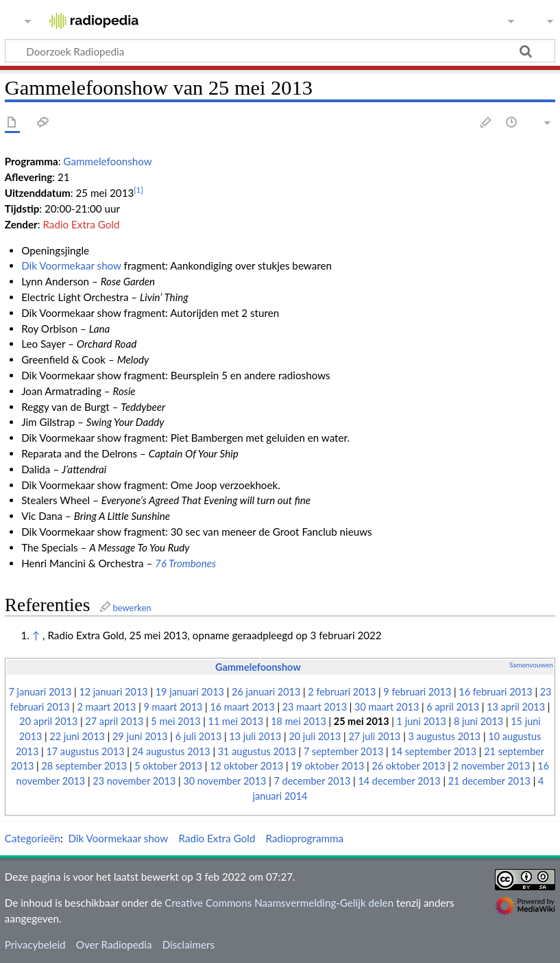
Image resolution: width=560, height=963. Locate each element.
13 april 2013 (516, 707)
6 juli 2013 (199, 736)
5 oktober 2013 (168, 766)
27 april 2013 (114, 721)
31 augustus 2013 (257, 751)
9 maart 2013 (173, 707)
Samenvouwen (531, 665)
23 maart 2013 (315, 707)
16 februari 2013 (495, 692)
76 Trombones (185, 563)
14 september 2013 (434, 751)
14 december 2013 (399, 781)
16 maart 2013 (242, 707)
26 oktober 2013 (408, 766)
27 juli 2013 (374, 736)
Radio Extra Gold (81, 224)
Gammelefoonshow (107, 161)
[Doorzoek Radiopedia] (280, 51)
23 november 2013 (134, 781)
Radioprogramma (305, 838)
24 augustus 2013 (171, 751)
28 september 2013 (84, 766)
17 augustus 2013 (85, 751)
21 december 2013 (489, 781)
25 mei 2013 (362, 721)
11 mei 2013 (236, 721)
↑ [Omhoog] (36, 635)
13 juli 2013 (255, 736)
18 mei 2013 (299, 721)
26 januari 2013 (266, 692)
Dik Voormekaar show (71, 265)
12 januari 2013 (113, 692)
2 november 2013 (492, 766)
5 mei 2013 (175, 721)
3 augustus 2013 (444, 736)
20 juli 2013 (315, 736)
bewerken (132, 608)
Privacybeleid (35, 944)
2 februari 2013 (342, 692)
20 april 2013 (48, 721)
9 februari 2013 (417, 692)
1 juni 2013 (422, 721)
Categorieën (33, 838)
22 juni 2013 (77, 736)
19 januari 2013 (190, 692)
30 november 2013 (224, 781)
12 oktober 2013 (246, 766)
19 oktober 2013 (327, 766)
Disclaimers (188, 944)
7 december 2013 (312, 781)
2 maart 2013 (107, 707)
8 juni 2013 (478, 721)
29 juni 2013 (140, 736)
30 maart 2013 (387, 707)
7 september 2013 (343, 751)
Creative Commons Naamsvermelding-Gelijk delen (279, 903)
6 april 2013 (453, 707)
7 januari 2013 (40, 692)
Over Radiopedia (114, 944)
